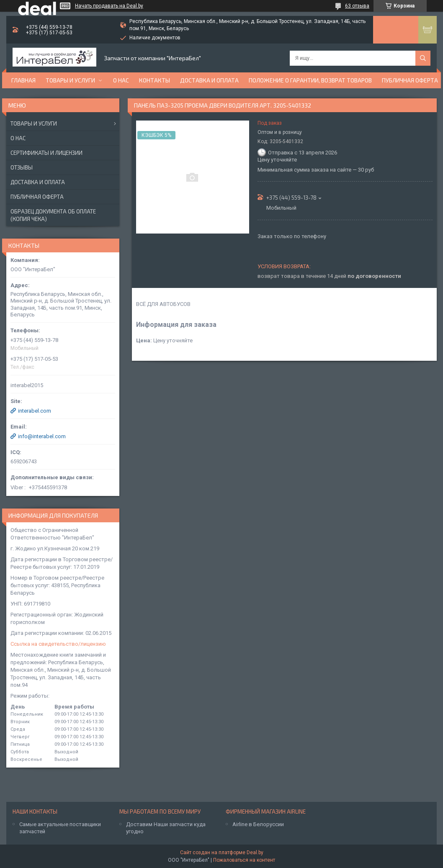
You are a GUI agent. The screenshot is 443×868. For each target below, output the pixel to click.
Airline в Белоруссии (258, 824)
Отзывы (22, 167)
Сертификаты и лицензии (46, 153)
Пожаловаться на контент (244, 860)
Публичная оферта (410, 80)
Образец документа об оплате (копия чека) (53, 215)
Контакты (155, 80)
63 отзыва (357, 6)
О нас (121, 80)
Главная (23, 80)
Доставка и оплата (209, 80)
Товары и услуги (70, 80)
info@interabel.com (42, 436)
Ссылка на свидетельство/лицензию (58, 644)
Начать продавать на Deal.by (109, 6)
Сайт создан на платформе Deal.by (222, 853)
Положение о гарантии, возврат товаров (310, 80)
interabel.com (35, 411)
